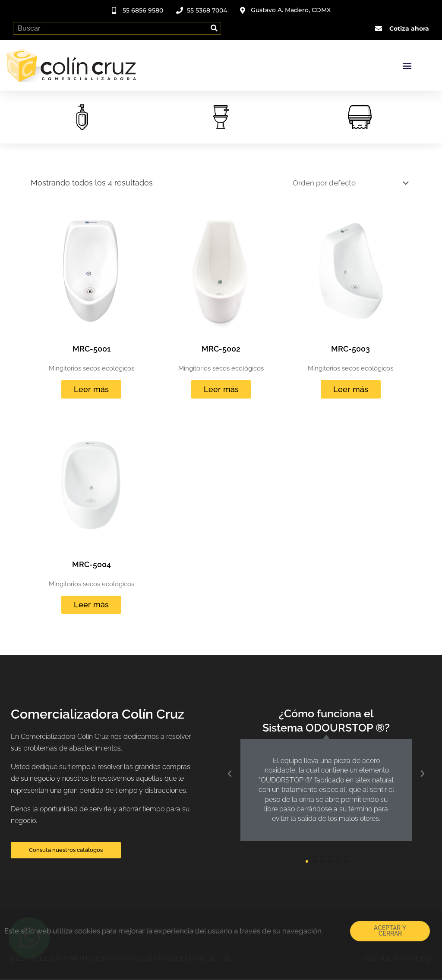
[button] (407, 64)
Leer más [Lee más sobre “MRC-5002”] (221, 389)
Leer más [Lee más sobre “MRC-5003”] (351, 389)
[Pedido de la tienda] (344, 182)
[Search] (214, 27)
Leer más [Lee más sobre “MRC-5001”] (91, 389)
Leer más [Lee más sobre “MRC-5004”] (91, 605)
